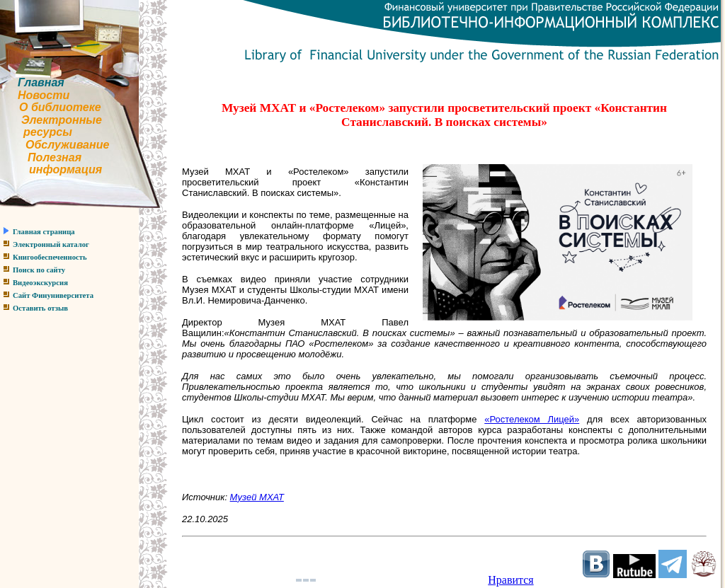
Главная (41, 82)
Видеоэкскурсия (40, 283)
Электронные (62, 120)
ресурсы (48, 132)
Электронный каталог (51, 244)
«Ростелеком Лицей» (532, 419)
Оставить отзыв (40, 308)
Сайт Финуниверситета (53, 295)
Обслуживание (67, 145)
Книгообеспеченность (50, 257)
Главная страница (44, 232)
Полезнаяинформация (51, 164)
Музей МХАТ (257, 497)
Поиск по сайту (39, 270)
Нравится (510, 580)
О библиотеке (60, 107)
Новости (44, 95)
